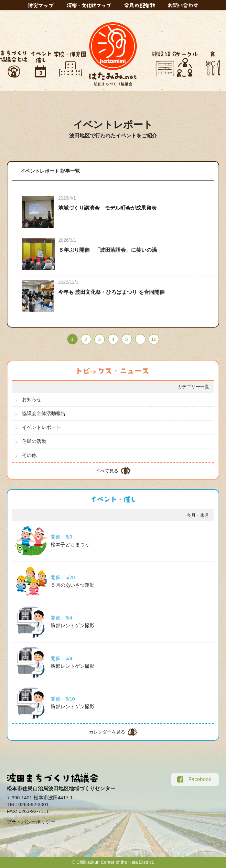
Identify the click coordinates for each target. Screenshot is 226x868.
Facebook (194, 780)
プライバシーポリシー (31, 822)
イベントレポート (41, 427)
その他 (29, 455)
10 (154, 339)
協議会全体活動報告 (44, 413)
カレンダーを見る (107, 732)
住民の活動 (34, 441)
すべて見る (107, 471)
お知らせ (32, 399)
